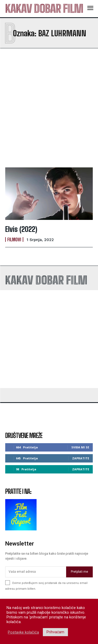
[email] (36, 572)
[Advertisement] (49, 108)
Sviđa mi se (80, 447)
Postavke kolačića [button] (23, 632)
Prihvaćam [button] (55, 632)
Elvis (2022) (21, 229)
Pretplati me (79, 572)
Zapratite (81, 458)
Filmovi (14, 239)
